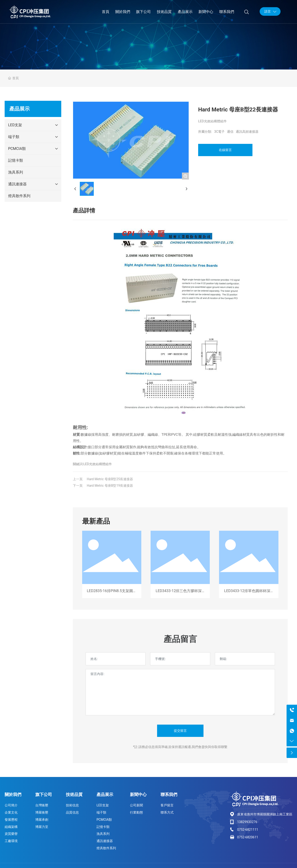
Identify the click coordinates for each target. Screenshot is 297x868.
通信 (230, 132)
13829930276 (247, 822)
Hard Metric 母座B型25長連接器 (110, 479)
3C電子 (219, 132)
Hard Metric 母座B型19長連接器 (110, 486)
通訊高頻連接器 (247, 132)
